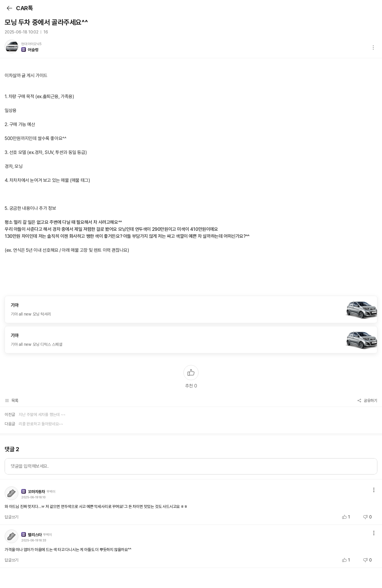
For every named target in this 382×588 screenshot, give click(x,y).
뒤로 (9, 8)
